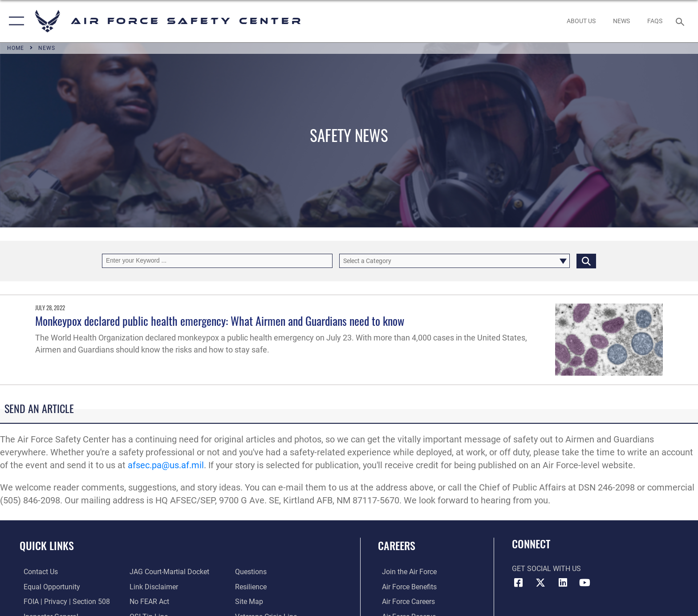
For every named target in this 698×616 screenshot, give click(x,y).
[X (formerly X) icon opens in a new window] (540, 583)
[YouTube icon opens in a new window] (585, 583)
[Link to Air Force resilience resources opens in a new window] (252, 586)
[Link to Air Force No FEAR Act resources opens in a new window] (148, 602)
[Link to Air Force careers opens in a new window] (404, 602)
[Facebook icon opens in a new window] (519, 583)
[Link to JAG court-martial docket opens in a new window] (168, 572)
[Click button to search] (586, 261)
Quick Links (47, 545)
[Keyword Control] (217, 261)
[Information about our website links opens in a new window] (152, 586)
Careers (397, 545)
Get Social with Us (546, 569)
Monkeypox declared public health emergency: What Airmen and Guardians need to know (220, 321)
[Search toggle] (681, 21)
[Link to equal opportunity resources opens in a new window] (48, 586)
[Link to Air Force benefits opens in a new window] (405, 586)
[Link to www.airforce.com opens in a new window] (405, 572)
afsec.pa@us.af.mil (166, 465)
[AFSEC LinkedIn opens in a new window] (563, 583)
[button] (14, 21)
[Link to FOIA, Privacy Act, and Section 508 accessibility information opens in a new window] (63, 602)
